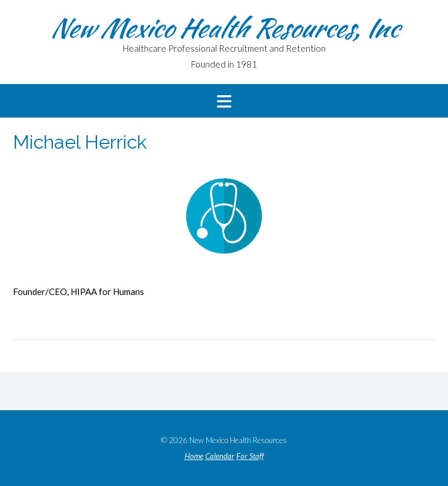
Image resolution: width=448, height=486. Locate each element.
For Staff (250, 456)
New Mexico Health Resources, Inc (224, 28)
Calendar (220, 456)
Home (194, 456)
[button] (224, 101)
